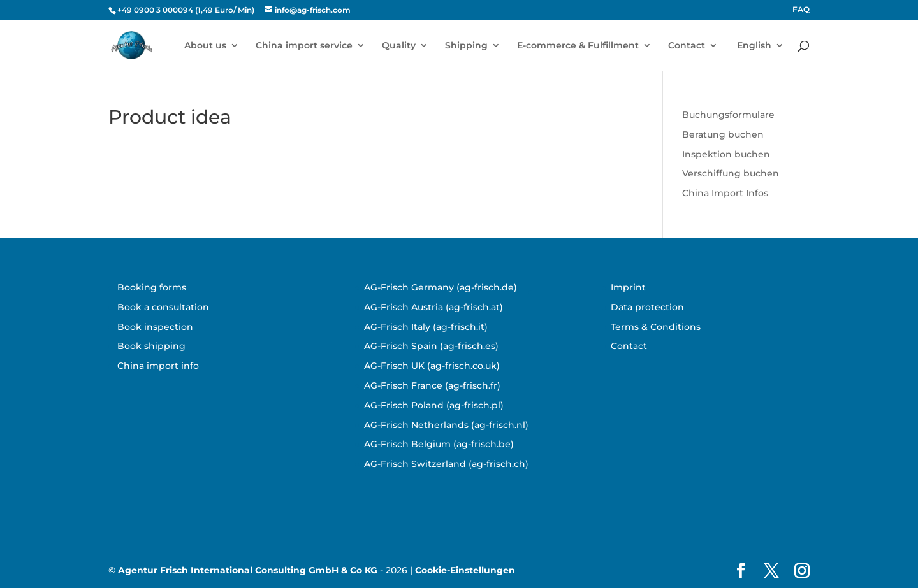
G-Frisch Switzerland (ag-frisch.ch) (449, 464)
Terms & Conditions (656, 327)
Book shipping (151, 346)
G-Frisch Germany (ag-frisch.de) (444, 287)
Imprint (628, 287)
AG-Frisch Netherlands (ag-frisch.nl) (446, 425)
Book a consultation (163, 307)
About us (205, 46)
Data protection (647, 307)
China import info (158, 366)
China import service (304, 46)
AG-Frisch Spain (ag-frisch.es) (431, 346)
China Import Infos (725, 193)
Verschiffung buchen (731, 173)
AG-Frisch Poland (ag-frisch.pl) (434, 405)
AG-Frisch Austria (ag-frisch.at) (433, 307)
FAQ (801, 10)
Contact (687, 46)
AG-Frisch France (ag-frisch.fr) (432, 385)
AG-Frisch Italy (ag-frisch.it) (426, 327)
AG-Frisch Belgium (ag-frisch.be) (439, 444)
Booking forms (152, 287)
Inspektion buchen (726, 154)
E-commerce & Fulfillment (578, 46)
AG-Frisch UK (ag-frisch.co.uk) (432, 366)
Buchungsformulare (728, 115)
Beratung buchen (723, 134)
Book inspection (155, 327)
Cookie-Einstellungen (465, 570)
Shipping (466, 46)
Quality (399, 46)
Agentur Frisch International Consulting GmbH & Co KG (248, 570)
